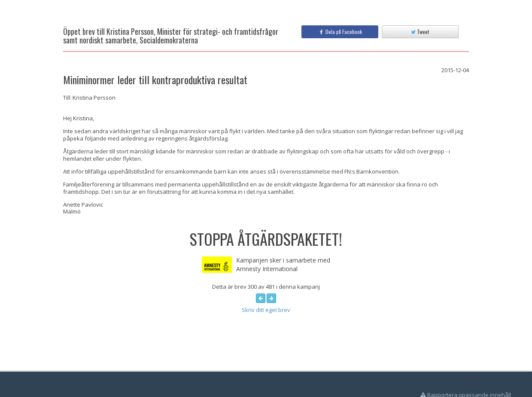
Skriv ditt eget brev (266, 310)
